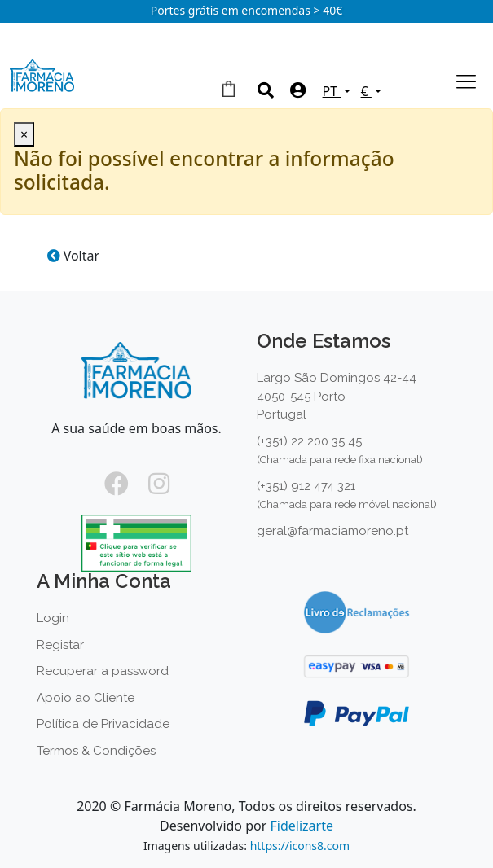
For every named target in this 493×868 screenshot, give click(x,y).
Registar (60, 645)
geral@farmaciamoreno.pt (332, 531)
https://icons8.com (300, 846)
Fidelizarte (301, 826)
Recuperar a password (103, 671)
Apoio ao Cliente (86, 698)
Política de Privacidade (103, 724)
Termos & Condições (96, 751)
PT (332, 91)
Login (53, 618)
